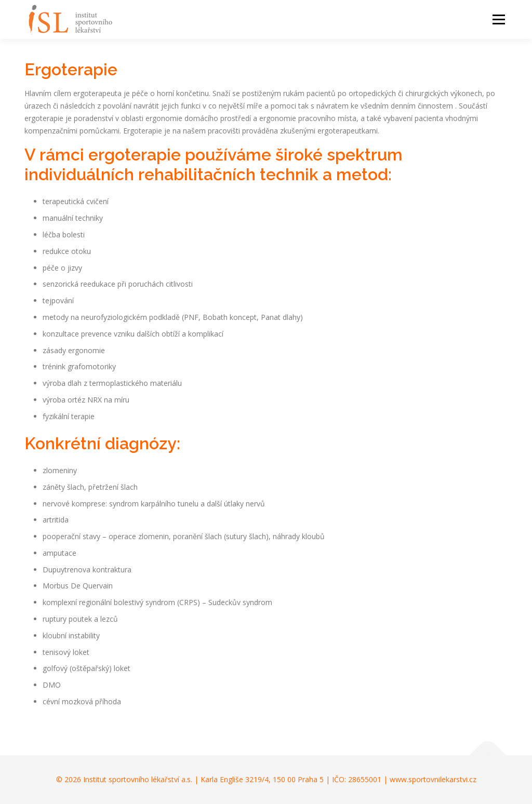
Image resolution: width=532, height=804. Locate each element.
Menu (498, 19)
